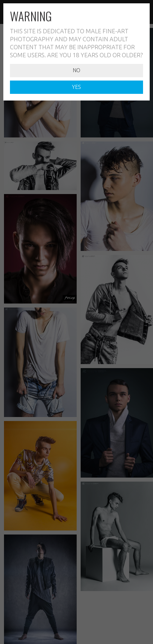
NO (76, 70)
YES (76, 87)
